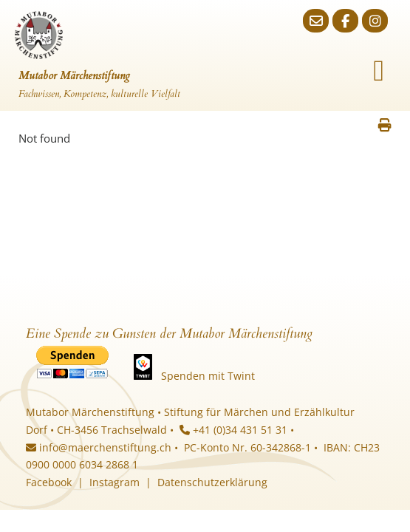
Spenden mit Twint (208, 376)
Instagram (115, 482)
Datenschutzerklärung (212, 482)
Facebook (49, 482)
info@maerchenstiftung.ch (99, 447)
